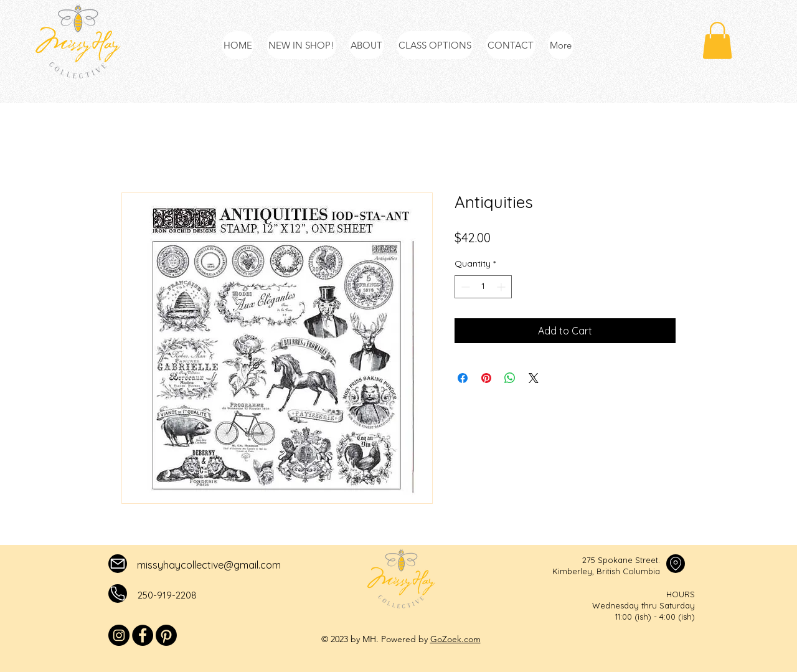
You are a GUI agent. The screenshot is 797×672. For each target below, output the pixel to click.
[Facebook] (143, 635)
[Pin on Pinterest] (486, 378)
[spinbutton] (483, 287)
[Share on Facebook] (463, 378)
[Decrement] (464, 287)
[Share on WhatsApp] (510, 378)
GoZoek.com (455, 639)
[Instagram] (119, 635)
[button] (717, 40)
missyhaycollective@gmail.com (209, 565)
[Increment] (502, 287)
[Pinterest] (166, 635)
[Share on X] (534, 378)
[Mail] (118, 564)
